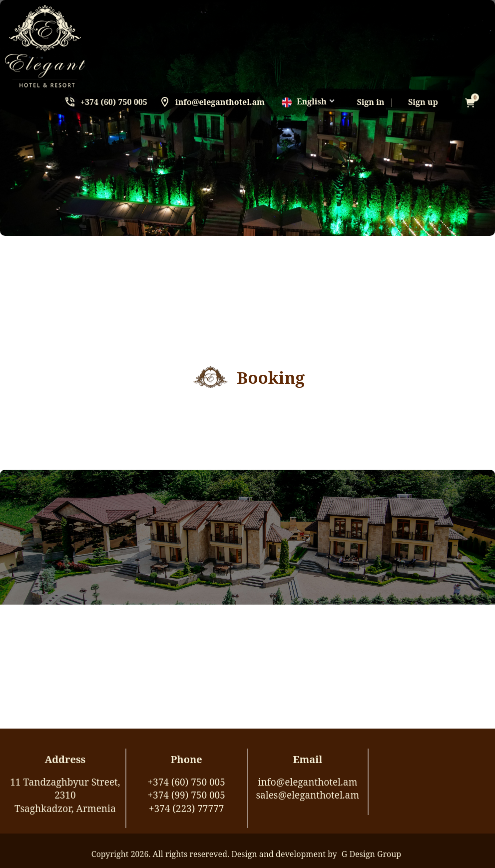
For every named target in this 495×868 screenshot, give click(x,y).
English (304, 102)
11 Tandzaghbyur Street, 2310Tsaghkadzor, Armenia (65, 795)
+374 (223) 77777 (186, 809)
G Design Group (371, 854)
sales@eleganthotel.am (308, 795)
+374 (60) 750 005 (114, 102)
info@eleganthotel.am (220, 102)
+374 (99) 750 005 (186, 795)
